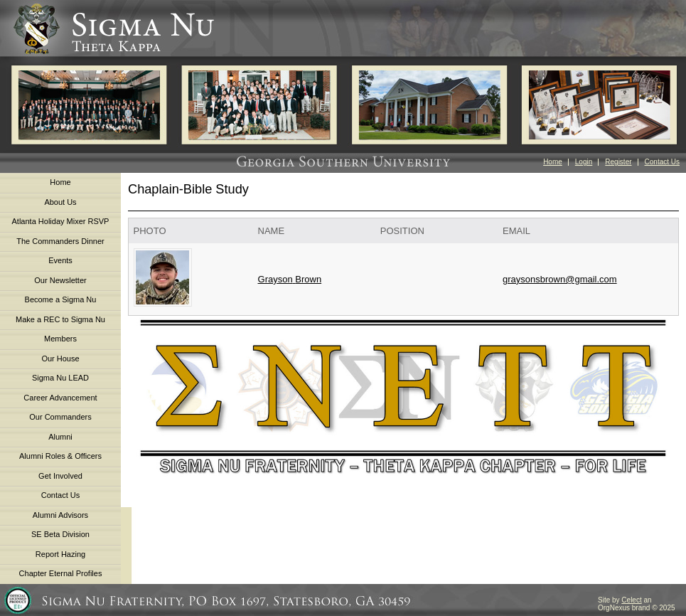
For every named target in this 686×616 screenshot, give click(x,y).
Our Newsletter (60, 280)
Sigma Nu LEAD (60, 378)
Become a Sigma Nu (61, 299)
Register (618, 162)
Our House (60, 359)
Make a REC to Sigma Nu (60, 319)
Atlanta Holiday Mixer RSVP (61, 221)
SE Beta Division (60, 534)
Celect (631, 600)
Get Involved (60, 476)
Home (553, 162)
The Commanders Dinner (60, 241)
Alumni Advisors (60, 515)
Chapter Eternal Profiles (61, 573)
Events (60, 260)
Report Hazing (60, 554)
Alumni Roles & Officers (60, 456)
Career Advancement (60, 398)
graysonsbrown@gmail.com (560, 279)
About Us (60, 202)
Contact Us (662, 162)
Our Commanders (60, 417)
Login (584, 162)
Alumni (60, 437)
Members (60, 339)
